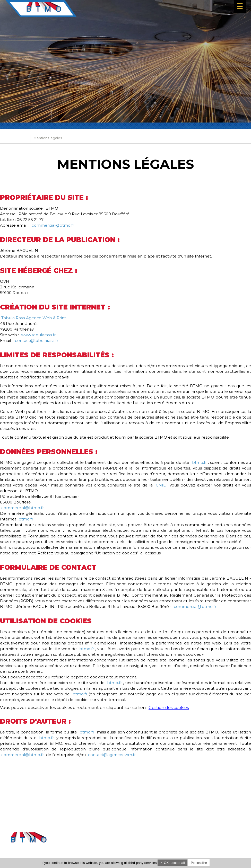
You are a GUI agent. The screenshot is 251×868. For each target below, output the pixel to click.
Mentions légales (232, 836)
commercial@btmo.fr (53, 225)
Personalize (199, 863)
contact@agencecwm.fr (112, 755)
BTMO (21, 139)
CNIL (161, 485)
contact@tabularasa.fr (37, 340)
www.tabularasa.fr (38, 335)
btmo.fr (199, 462)
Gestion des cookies (169, 708)
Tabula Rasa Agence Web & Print (34, 318)
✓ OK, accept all (172, 863)
